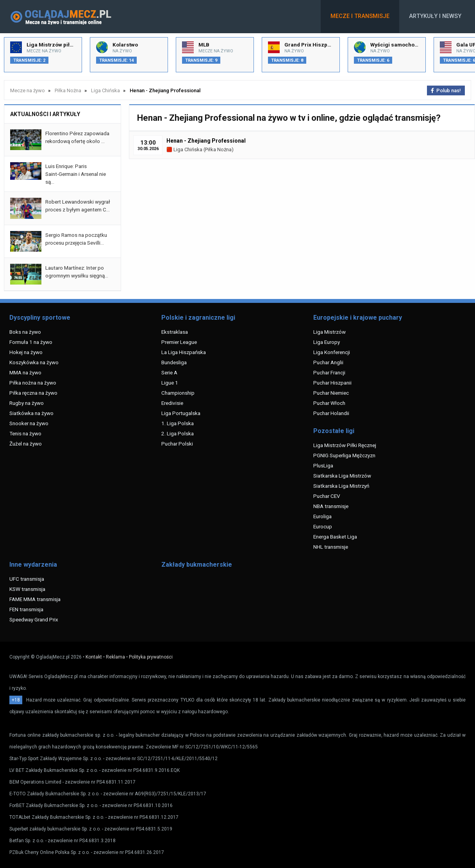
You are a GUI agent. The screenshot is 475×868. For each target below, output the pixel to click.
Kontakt (94, 657)
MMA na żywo (25, 372)
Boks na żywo (25, 332)
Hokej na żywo (26, 352)
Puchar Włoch (329, 403)
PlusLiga (323, 465)
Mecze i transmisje (360, 16)
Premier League (179, 342)
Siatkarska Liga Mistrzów (342, 476)
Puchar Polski (177, 444)
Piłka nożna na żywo (33, 383)
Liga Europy (327, 342)
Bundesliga (174, 362)
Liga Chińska (184, 149)
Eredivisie (172, 403)
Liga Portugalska (181, 413)
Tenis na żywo (25, 433)
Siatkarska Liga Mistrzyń (341, 486)
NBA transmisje (331, 506)
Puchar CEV (327, 496)
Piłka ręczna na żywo (33, 393)
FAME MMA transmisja (35, 599)
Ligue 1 (170, 383)
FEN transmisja (26, 609)
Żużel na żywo (26, 444)
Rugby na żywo (27, 403)
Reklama (115, 657)
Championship (178, 393)
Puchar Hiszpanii (332, 383)
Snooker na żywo (29, 423)
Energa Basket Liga (335, 537)
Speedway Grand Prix (34, 619)
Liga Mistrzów (329, 332)
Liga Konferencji (332, 352)
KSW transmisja (27, 589)
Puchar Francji (329, 372)
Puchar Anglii (328, 362)
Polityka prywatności (151, 657)
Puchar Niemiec (331, 393)
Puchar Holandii (331, 413)
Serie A (169, 372)
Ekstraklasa (175, 332)
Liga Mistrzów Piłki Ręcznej (345, 445)
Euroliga (322, 516)
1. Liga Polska (178, 423)
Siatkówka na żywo (31, 413)
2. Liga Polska (178, 433)
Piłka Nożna (218, 149)
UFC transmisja (27, 579)
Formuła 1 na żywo (31, 342)
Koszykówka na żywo (34, 362)
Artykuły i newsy (435, 16)
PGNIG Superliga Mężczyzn (344, 455)
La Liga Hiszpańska (184, 352)
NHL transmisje (331, 547)
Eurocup (323, 526)
